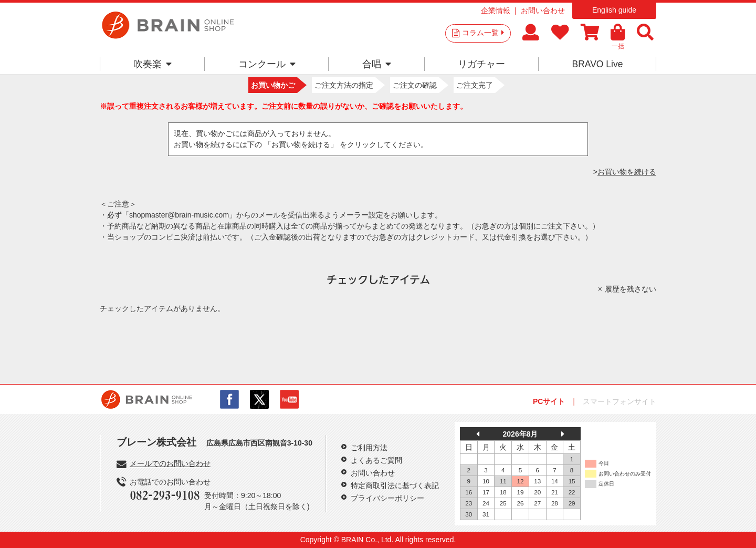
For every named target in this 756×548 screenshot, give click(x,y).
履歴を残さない (631, 289)
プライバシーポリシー (387, 498)
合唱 (377, 64)
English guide (614, 10)
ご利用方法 (369, 448)
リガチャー (481, 64)
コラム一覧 (483, 33)
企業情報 (496, 11)
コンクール (267, 64)
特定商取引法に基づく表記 (395, 485)
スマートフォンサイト (619, 401)
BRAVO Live (597, 64)
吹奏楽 (153, 64)
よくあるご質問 (376, 460)
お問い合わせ (543, 11)
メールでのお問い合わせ (170, 463)
